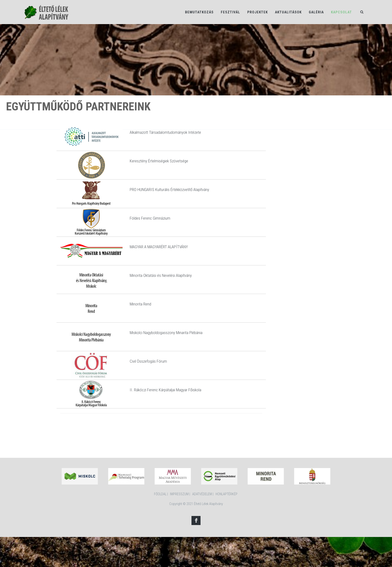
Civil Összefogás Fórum (148, 361)
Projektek (258, 12)
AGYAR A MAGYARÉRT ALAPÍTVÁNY (160, 247)
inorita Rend (142, 304)
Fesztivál (230, 12)
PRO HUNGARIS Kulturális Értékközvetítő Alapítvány (169, 190)
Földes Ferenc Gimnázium (150, 218)
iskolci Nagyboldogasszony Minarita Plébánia (168, 333)
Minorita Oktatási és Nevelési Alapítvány (161, 275)
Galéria (316, 12)
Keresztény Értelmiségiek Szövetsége (159, 161)
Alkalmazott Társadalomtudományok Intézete (165, 132)
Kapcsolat (341, 12)
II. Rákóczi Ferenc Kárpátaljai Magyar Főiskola (165, 390)
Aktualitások (288, 12)
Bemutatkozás (199, 12)
